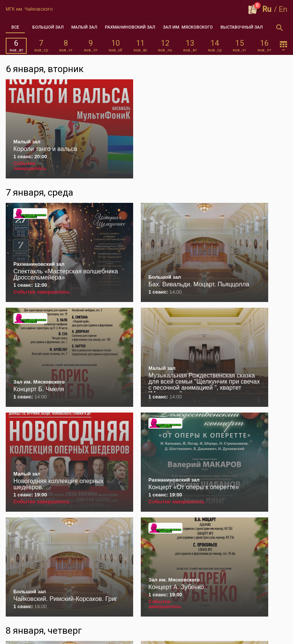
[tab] (15, 27)
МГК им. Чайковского (29, 9)
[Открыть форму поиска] (280, 27)
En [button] (283, 9)
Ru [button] (267, 9)
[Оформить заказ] (253, 9)
